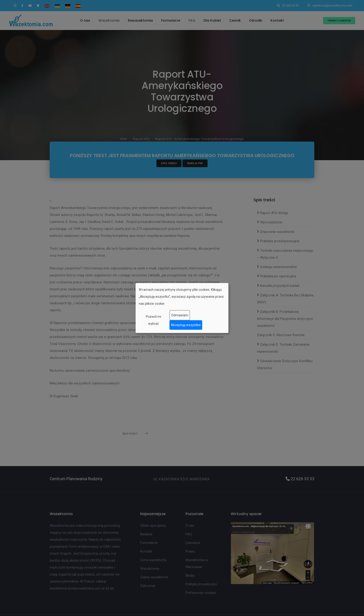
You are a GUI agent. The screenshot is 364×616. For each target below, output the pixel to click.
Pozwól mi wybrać (153, 320)
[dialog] (182, 308)
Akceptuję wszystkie (186, 325)
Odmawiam (180, 315)
